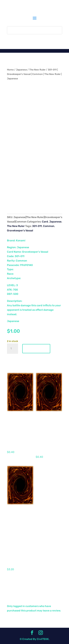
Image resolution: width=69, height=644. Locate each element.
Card (45, 222)
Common (49, 226)
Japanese (21, 70)
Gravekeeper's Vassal (20, 231)
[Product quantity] (13, 349)
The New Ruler (37, 70)
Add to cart (36, 349)
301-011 (37, 226)
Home (10, 70)
